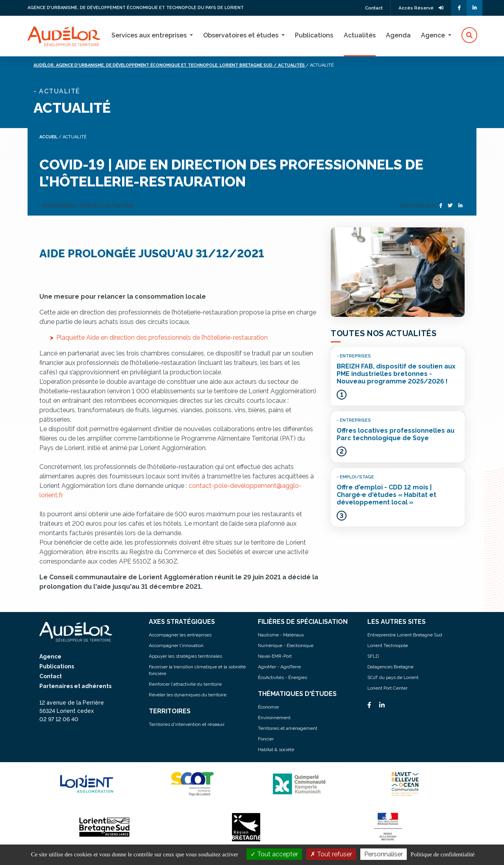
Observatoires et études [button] (242, 35)
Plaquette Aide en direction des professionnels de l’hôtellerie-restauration (162, 337)
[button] (469, 35)
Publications (314, 35)
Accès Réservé (420, 8)
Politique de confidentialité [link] (443, 854)
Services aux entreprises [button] (150, 35)
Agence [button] (434, 35)
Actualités (360, 35)
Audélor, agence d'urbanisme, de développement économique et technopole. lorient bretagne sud (163, 65)
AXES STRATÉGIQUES (182, 621)
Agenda (398, 35)
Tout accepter (274, 854)
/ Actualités (310, 65)
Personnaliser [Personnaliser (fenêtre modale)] (384, 854)
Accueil (49, 137)
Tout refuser (331, 854)
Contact (372, 8)
